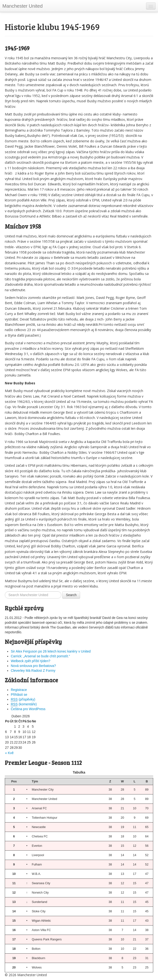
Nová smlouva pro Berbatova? (33, 666)
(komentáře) (24, 704)
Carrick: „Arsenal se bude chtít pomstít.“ (40, 656)
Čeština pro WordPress (28, 709)
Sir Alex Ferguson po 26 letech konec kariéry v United (51, 651)
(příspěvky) (23, 699)
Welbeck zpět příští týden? (31, 661)
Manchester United (23, 6)
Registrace (19, 690)
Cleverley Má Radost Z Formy (33, 671)
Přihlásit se (19, 695)
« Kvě (9, 753)
